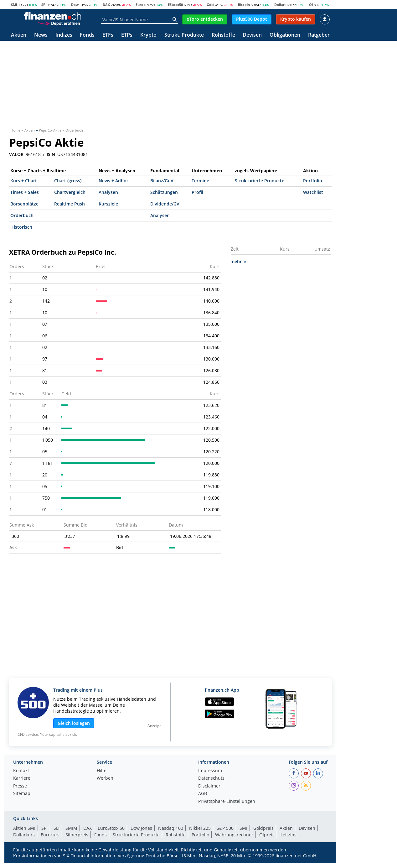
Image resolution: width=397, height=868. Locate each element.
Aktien (19, 35)
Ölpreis (267, 835)
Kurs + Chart (24, 181)
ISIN (51, 154)
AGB (203, 794)
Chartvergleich (70, 192)
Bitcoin (244, 5)
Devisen (252, 35)
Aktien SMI (24, 828)
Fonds (87, 35)
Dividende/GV (165, 204)
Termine (200, 181)
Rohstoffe (223, 35)
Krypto (148, 35)
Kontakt (21, 771)
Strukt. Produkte (184, 35)
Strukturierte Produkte (260, 181)
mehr (238, 261)
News (41, 35)
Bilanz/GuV (162, 181)
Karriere (22, 778)
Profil (197, 192)
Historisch (21, 227)
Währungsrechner (234, 835)
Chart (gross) (68, 181)
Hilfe (102, 771)
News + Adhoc (114, 181)
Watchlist (313, 192)
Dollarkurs (24, 835)
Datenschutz (211, 778)
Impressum (210, 771)
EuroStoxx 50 (111, 828)
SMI (14, 5)
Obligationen (285, 35)
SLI (57, 828)
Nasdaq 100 (171, 828)
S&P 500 (225, 828)
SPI (44, 5)
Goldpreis (263, 828)
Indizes (64, 35)
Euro (139, 5)
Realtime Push (70, 204)
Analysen (108, 192)
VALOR (16, 154)
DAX (106, 5)
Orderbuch (22, 215)
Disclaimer (209, 786)
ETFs (108, 35)
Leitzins (289, 835)
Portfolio (313, 181)
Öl (311, 5)
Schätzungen (164, 192)
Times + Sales (25, 192)
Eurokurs (50, 835)
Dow (75, 5)
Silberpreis (77, 835)
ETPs (127, 35)
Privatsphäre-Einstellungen (227, 802)
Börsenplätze (24, 204)
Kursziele (108, 204)
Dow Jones (141, 828)
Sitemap (22, 794)
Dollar (279, 5)
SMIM (71, 828)
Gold (211, 5)
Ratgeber (319, 35)
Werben (105, 778)
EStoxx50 (175, 5)
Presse (20, 786)
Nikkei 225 (200, 828)
